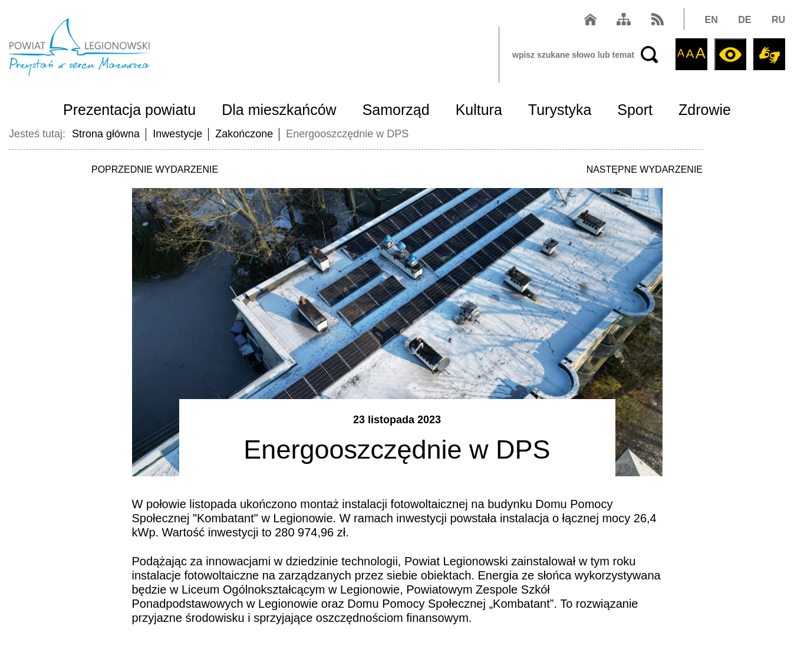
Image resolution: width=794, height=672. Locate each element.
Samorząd (396, 110)
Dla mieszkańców (279, 110)
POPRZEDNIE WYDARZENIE (155, 169)
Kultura (479, 110)
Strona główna (106, 134)
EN (711, 20)
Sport (635, 110)
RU (778, 20)
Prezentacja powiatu (129, 110)
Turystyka (560, 110)
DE (744, 20)
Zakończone (244, 134)
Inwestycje (177, 134)
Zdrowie (705, 110)
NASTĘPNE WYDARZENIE (645, 169)
